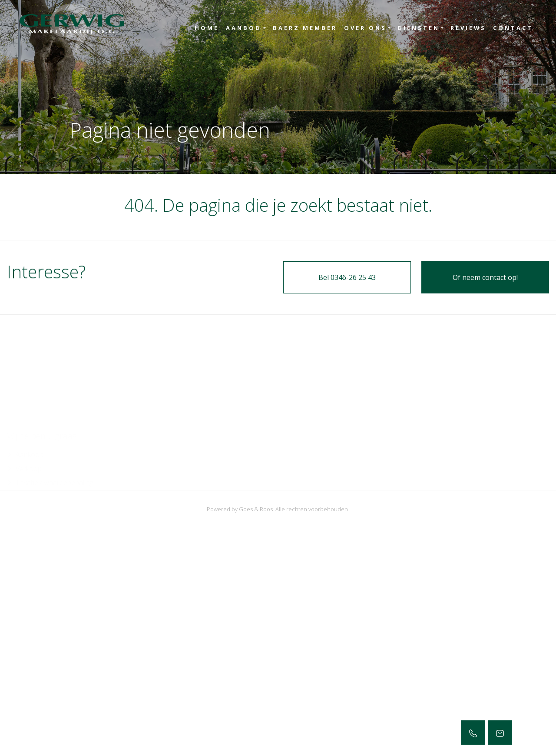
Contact (513, 28)
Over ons (365, 28)
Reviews (468, 28)
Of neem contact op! (485, 277)
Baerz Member (305, 28)
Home (207, 28)
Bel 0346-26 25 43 (347, 277)
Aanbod (244, 28)
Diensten (419, 28)
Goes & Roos (256, 509)
